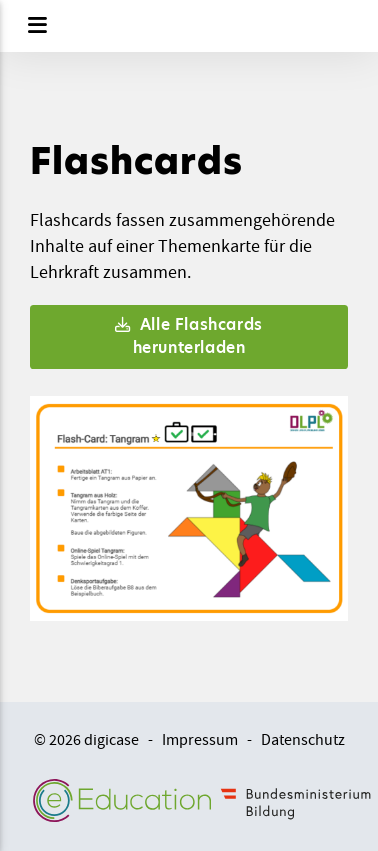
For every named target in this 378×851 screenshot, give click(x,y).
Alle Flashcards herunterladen (189, 336)
